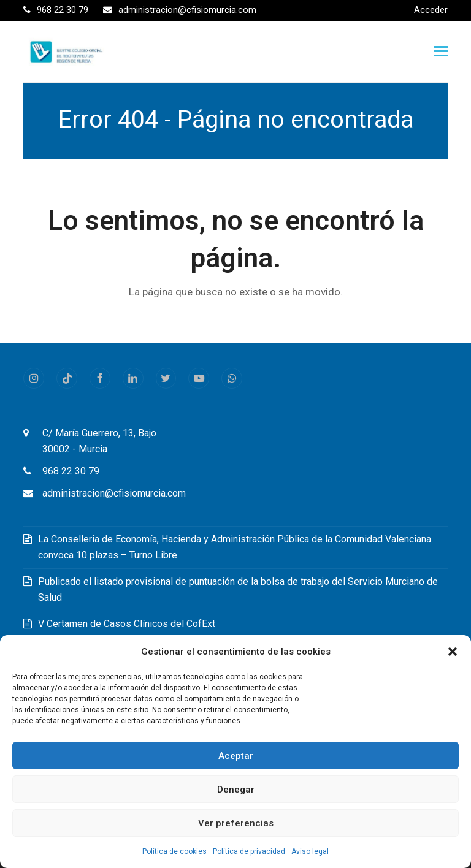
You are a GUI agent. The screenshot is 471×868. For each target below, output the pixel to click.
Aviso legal (310, 851)
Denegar (236, 790)
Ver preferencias (236, 823)
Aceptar (236, 756)
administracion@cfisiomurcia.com (114, 493)
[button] (453, 652)
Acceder (431, 10)
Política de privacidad (249, 851)
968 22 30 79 (71, 471)
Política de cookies (174, 851)
